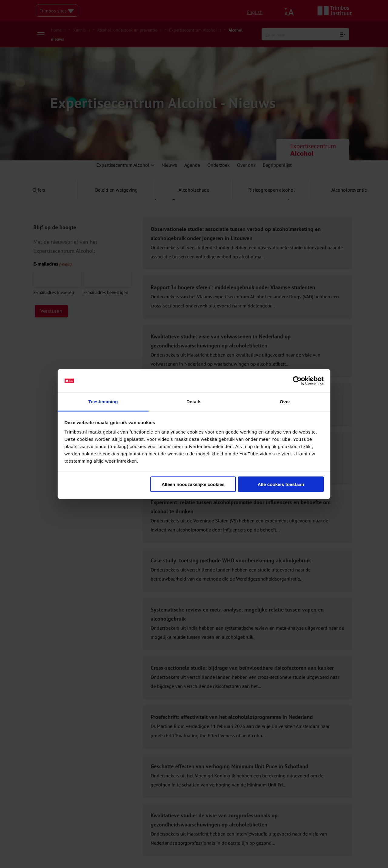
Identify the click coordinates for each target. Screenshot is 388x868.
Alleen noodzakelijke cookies (193, 484)
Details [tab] (194, 402)
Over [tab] (285, 402)
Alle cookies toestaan (281, 484)
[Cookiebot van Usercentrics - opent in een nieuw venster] (297, 381)
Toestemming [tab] (103, 402)
